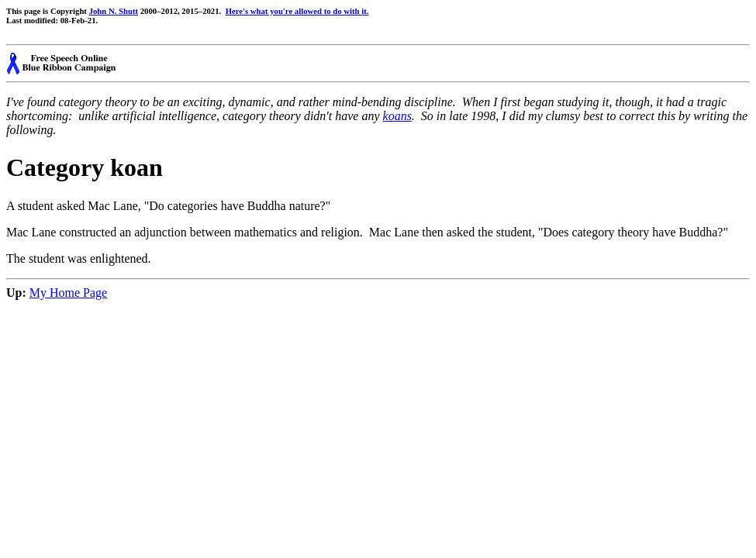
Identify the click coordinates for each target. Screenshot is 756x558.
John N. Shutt (114, 11)
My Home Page (68, 293)
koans (397, 116)
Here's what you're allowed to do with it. (297, 11)
